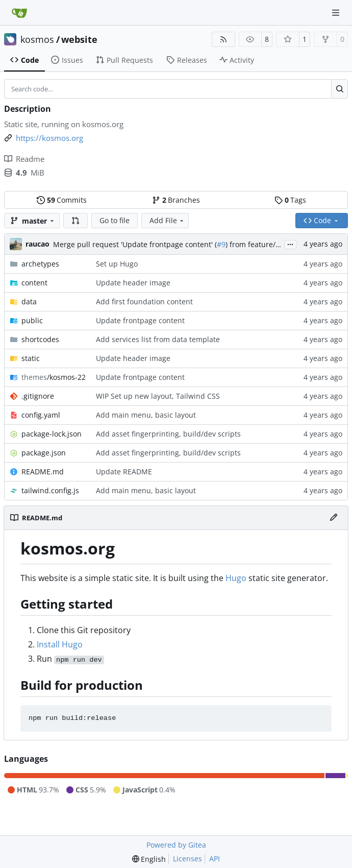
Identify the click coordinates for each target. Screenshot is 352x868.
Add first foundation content (144, 302)
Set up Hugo (117, 264)
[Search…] (340, 89)
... (290, 244)
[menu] (149, 859)
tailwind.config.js (50, 490)
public (32, 320)
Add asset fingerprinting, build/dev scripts (168, 434)
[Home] (19, 13)
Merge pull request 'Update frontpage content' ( (135, 244)
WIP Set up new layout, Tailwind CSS (158, 396)
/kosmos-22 (54, 377)
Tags (290, 200)
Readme (24, 159)
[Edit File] (334, 518)
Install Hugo (60, 644)
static (31, 358)
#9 (221, 244)
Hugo (236, 578)
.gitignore (38, 396)
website (79, 39)
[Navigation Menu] (337, 13)
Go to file (115, 220)
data (29, 302)
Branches (176, 200)
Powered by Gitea (176, 845)
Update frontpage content (140, 320)
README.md (43, 472)
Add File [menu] (167, 220)
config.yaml (41, 415)
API (215, 859)
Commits (62, 200)
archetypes (40, 264)
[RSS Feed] (223, 39)
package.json (44, 453)
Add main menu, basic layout (146, 415)
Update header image (133, 283)
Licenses (187, 859)
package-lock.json (52, 434)
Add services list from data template (158, 339)
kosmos (37, 39)
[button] (76, 221)
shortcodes (40, 339)
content (34, 283)
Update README (124, 472)
